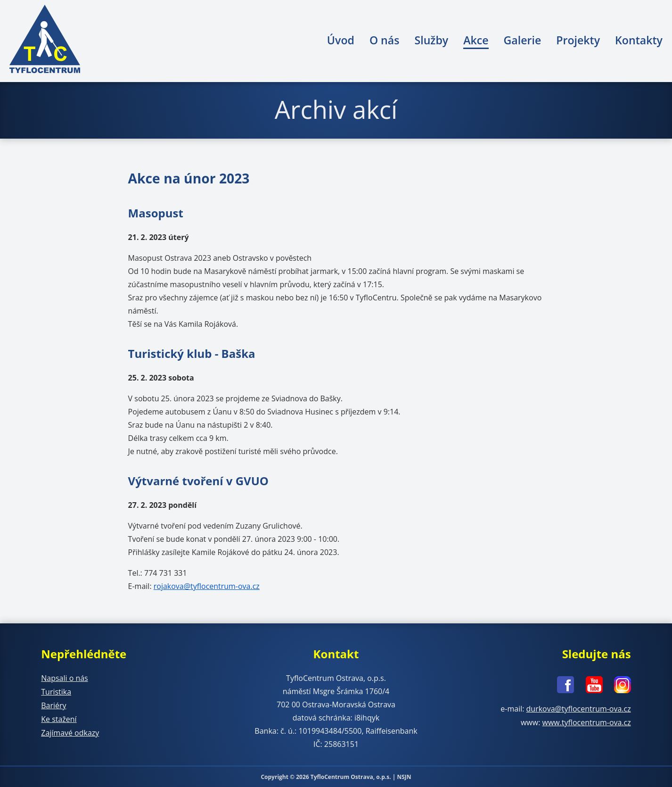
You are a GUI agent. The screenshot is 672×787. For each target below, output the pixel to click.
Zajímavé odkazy (70, 730)
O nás (385, 40)
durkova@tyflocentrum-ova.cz (578, 708)
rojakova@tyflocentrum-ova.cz (207, 586)
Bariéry (53, 704)
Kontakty (639, 40)
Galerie (523, 40)
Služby (431, 40)
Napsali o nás (65, 678)
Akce (476, 40)
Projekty (578, 40)
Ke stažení (59, 717)
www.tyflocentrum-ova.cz (586, 721)
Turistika (56, 691)
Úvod (341, 40)
